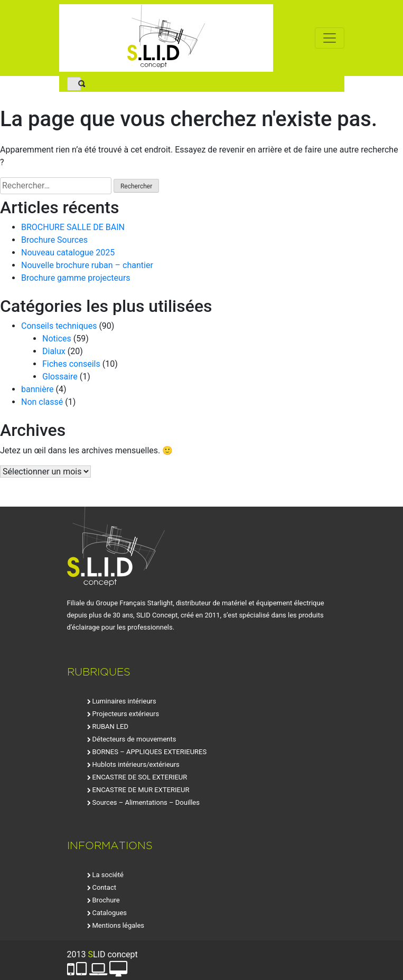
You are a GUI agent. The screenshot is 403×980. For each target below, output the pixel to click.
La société (108, 875)
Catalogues (110, 913)
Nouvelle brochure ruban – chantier (87, 265)
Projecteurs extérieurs (126, 714)
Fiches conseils (71, 364)
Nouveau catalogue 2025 (68, 253)
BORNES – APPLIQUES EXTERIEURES (150, 752)
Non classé (42, 402)
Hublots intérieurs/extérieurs (136, 764)
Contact (104, 887)
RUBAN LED (110, 726)
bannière (38, 389)
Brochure (106, 900)
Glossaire (60, 377)
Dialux (54, 351)
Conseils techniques (59, 326)
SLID (166, 38)
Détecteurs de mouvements (134, 739)
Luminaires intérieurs (124, 701)
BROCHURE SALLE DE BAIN (73, 227)
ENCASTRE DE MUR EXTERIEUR (141, 790)
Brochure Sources (54, 240)
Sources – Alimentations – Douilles (146, 802)
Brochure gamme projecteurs (76, 278)
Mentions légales (119, 925)
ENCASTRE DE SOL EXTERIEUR (140, 777)
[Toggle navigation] (330, 38)
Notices (57, 339)
